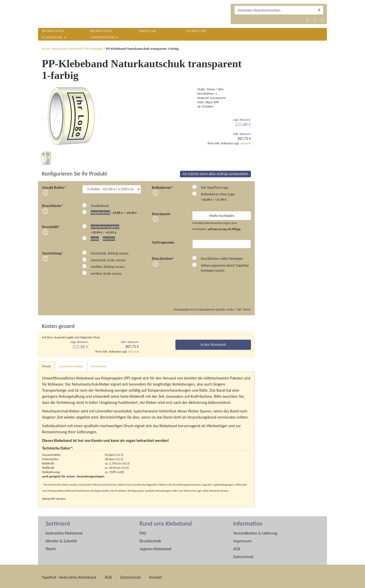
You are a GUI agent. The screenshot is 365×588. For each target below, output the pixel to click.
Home (46, 49)
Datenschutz (243, 555)
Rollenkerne (162, 185)
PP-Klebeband (94, 49)
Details (47, 364)
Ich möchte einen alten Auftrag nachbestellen (215, 172)
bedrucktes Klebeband (64, 531)
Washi (51, 547)
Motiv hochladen (222, 214)
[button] (43, 116)
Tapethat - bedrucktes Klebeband (69, 575)
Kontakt (155, 575)
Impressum (242, 539)
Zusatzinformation (71, 364)
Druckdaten (99, 364)
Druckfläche (52, 204)
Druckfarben (163, 256)
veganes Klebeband (155, 547)
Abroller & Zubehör (61, 539)
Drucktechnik (150, 539)
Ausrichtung (52, 251)
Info (46, 191)
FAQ (143, 531)
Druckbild (51, 225)
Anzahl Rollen (54, 185)
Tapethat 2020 (240, 20)
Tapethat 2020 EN (252, 20)
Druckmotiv (161, 212)
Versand (246, 143)
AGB (237, 547)
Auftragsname (163, 240)
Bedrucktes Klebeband (67, 49)
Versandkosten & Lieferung (255, 531)
